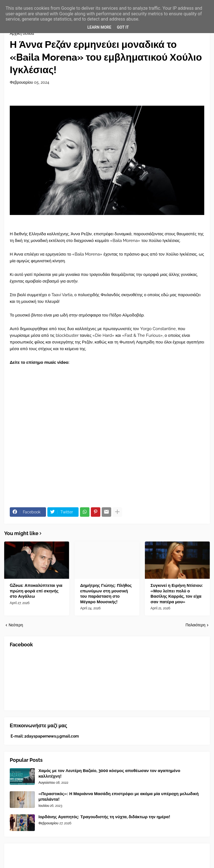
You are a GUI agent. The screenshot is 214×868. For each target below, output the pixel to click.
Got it (123, 27)
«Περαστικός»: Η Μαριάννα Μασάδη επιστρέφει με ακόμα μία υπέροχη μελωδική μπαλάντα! (119, 797)
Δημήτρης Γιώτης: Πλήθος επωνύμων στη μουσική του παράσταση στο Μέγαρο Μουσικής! (106, 594)
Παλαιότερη (195, 625)
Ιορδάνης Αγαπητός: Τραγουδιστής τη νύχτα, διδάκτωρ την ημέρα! (104, 817)
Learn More (99, 27)
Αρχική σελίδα (22, 33)
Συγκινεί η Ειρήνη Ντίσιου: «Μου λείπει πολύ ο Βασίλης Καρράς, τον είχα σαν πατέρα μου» (177, 594)
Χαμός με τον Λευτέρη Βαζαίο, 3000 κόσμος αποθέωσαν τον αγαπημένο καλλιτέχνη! (109, 773)
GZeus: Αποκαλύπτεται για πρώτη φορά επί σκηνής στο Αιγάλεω (36, 591)
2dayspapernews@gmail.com (52, 736)
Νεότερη (16, 625)
